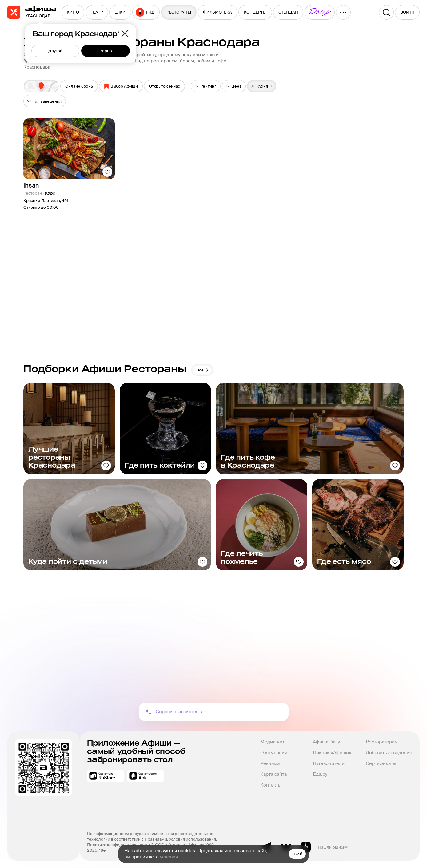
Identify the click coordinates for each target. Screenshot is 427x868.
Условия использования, (193, 839)
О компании (274, 753)
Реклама (270, 763)
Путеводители (329, 763)
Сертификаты (381, 763)
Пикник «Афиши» (332, 753)
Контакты (271, 785)
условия (169, 857)
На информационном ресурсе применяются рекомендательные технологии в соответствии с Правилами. (151, 836)
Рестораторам (382, 742)
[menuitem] (73, 12)
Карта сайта (273, 774)
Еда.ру (320, 774)
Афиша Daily (326, 742)
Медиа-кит (272, 742)
